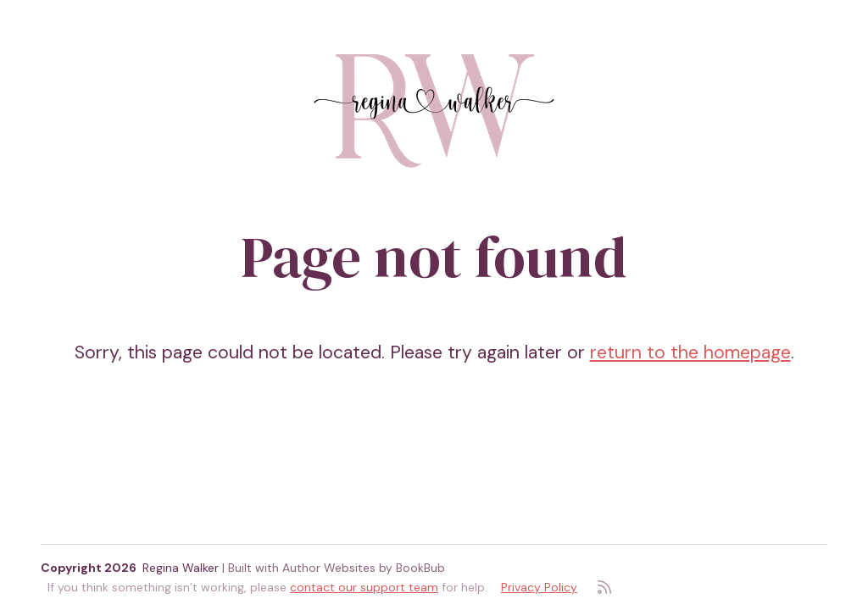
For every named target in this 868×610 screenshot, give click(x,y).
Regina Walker (181, 568)
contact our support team (364, 587)
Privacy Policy (539, 587)
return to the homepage (690, 352)
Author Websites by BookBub (364, 568)
